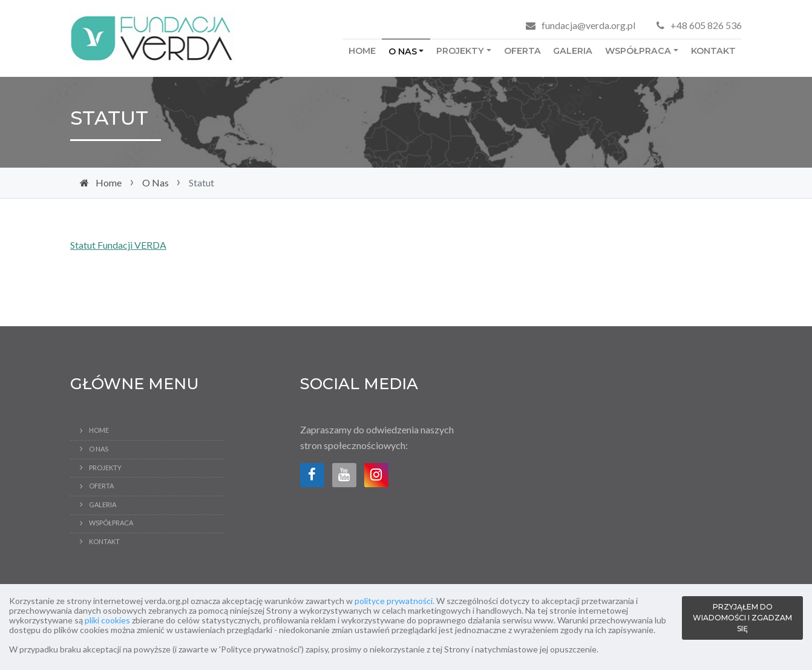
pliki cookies (107, 620)
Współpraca (638, 51)
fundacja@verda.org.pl (588, 25)
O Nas (403, 51)
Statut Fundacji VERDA (118, 245)
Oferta (522, 51)
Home (362, 51)
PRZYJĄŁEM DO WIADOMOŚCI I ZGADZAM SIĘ (742, 618)
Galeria (573, 51)
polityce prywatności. (395, 601)
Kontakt (713, 51)
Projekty (460, 51)
